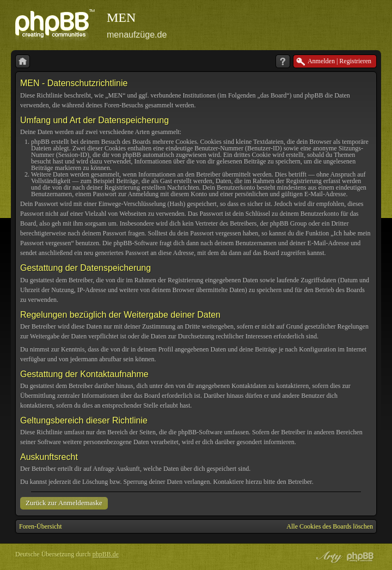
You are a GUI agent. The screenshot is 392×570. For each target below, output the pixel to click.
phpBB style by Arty (328, 557)
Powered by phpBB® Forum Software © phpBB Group (360, 557)
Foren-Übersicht (41, 526)
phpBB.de (106, 554)
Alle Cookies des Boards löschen (330, 526)
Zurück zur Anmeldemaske (64, 503)
